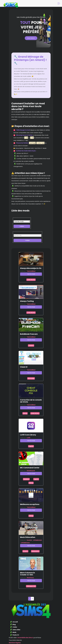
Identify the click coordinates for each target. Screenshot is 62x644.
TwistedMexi (31, 271)
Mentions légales (15, 643)
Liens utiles (16, 630)
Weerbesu (30, 578)
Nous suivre (31, 38)
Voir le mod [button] (31, 274)
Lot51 (28, 438)
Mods (14, 632)
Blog (14, 624)
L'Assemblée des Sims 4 (25, 638)
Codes (15, 627)
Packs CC (16, 635)
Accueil (15, 622)
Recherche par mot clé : (22, 233)
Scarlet (29, 540)
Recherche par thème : (21, 219)
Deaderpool (31, 471)
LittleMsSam (37, 540)
